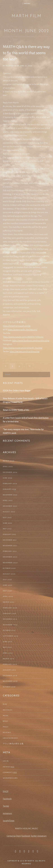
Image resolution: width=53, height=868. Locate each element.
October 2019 (9, 630)
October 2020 (9, 568)
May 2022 (7, 529)
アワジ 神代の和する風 (13, 744)
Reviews (7, 733)
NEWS (6, 721)
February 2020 (10, 608)
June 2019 (7, 642)
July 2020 (7, 580)
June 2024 (8, 478)
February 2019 (10, 664)
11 (31, 366)
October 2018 (9, 687)
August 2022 (9, 512)
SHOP (6, 791)
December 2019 (10, 619)
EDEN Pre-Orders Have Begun (17, 391)
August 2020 (9, 574)
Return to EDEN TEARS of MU (16, 410)
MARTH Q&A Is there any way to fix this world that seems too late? (26, 53)
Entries (9, 767)
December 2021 (10, 540)
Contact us (11, 836)
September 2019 (10, 636)
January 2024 (10, 489)
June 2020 (8, 585)
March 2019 (8, 659)
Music (6, 716)
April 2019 (8, 653)
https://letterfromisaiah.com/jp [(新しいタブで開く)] (17, 326)
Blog (5, 704)
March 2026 (9, 461)
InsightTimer (9, 821)
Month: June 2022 (26, 31)
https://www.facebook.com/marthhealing (31, 341)
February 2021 (10, 551)
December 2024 (10, 472)
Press (6, 727)
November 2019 (10, 625)
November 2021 (10, 546)
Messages (8, 710)
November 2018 (10, 681)
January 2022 (9, 534)
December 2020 (10, 557)
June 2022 (7, 523)
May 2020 (7, 591)
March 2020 (9, 602)
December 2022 (10, 506)
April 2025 (8, 467)
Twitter (6, 806)
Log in (6, 761)
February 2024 (10, 484)
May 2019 (7, 647)
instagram (7, 813)
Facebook (7, 799)
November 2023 (10, 495)
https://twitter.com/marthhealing (25, 352)
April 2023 (8, 501)
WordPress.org (10, 778)
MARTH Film (26, 16)
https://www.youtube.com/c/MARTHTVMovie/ (23, 337)
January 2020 (10, 614)
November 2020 (10, 563)
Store (19, 836)
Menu (27, 3)
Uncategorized (10, 738)
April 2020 (8, 597)
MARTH (31, 861)
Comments (10, 773)
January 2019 (9, 670)
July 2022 (7, 518)
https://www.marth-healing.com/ (22, 330)
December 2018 (10, 676)
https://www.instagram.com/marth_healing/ (23, 348)
